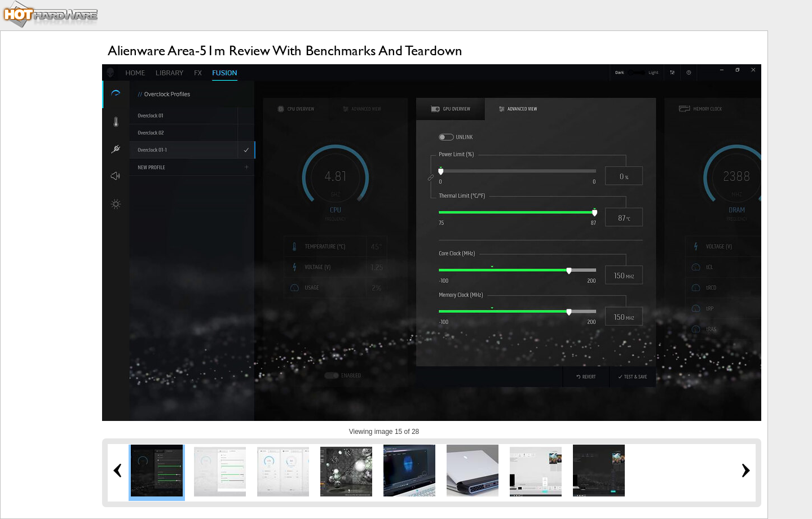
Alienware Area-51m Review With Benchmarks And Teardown (285, 50)
